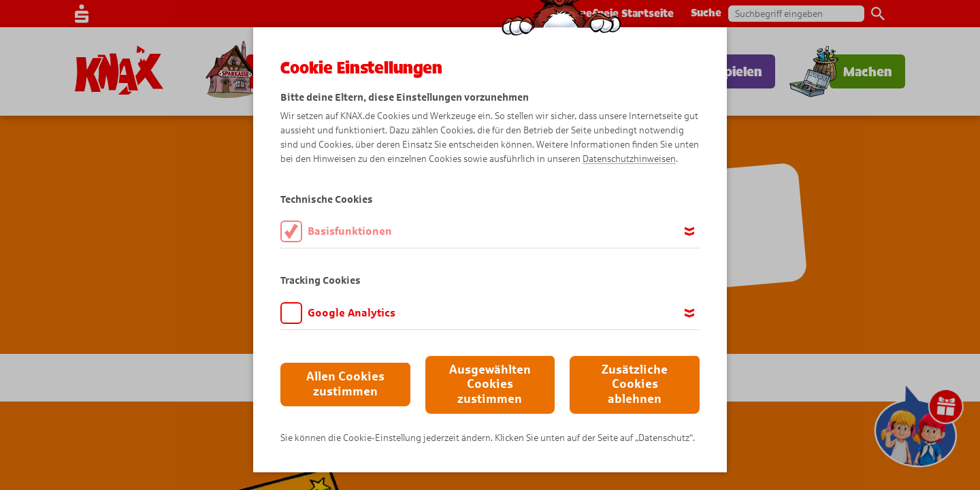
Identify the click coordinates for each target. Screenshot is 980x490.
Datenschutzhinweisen (629, 159)
